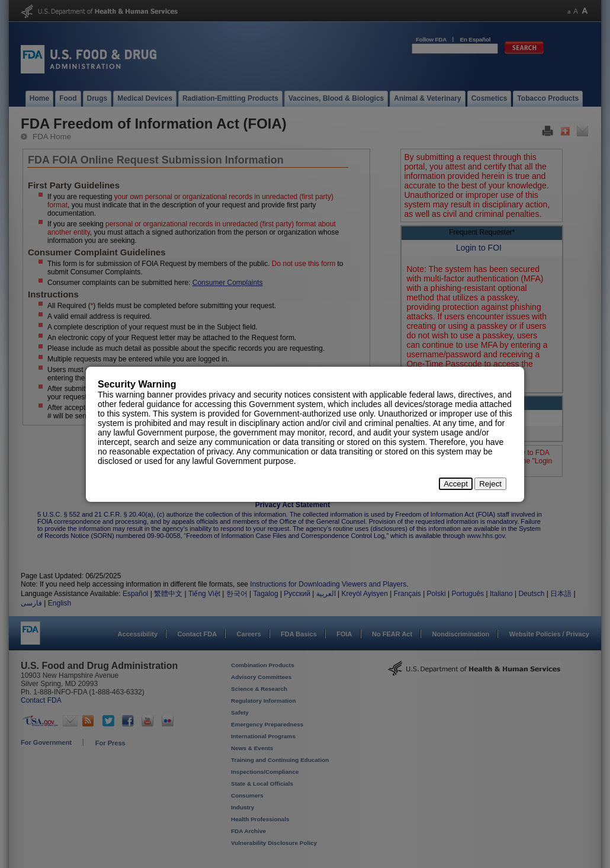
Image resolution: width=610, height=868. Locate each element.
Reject (490, 484)
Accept (456, 484)
